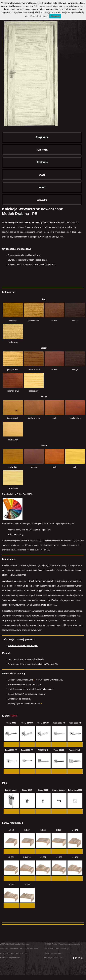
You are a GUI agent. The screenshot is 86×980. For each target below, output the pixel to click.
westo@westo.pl (13, 958)
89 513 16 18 (21, 953)
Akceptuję (55, 16)
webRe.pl (65, 949)
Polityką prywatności (43, 6)
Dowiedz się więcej (40, 16)
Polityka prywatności (54, 953)
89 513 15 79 (9, 953)
